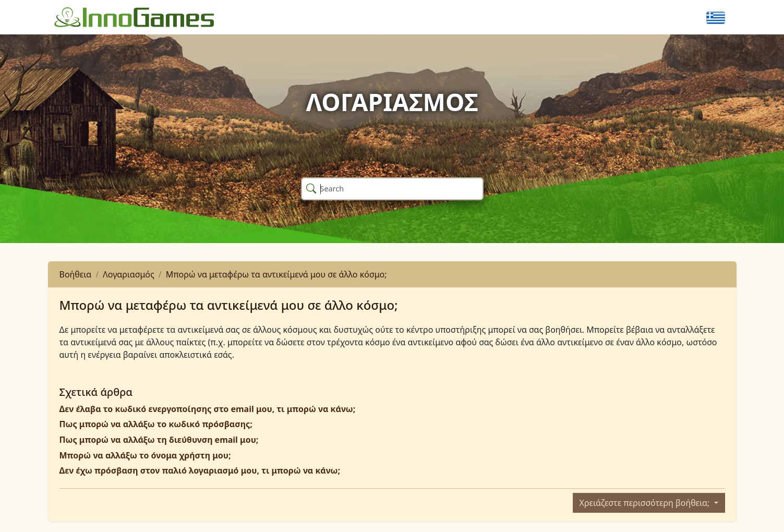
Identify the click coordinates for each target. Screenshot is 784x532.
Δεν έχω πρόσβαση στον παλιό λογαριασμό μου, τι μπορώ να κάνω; (200, 470)
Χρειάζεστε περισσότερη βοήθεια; (646, 503)
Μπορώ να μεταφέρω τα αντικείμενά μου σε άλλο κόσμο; (276, 274)
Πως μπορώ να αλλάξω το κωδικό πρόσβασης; (156, 424)
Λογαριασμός (129, 274)
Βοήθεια (76, 274)
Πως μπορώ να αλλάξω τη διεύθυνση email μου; (159, 440)
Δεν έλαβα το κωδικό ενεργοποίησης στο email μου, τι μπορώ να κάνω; (208, 409)
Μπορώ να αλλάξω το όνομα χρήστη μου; (145, 455)
